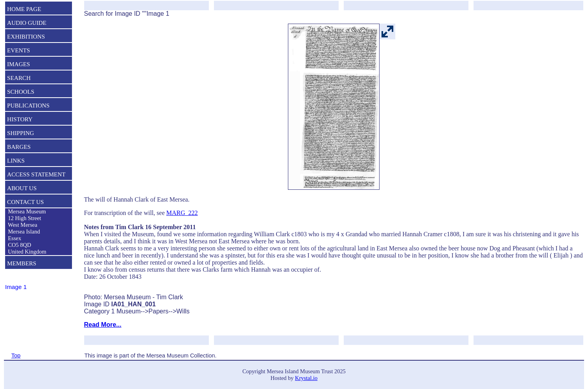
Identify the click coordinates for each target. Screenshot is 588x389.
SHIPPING (20, 133)
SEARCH (19, 78)
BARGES (19, 147)
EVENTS (18, 50)
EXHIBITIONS (26, 36)
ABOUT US (22, 188)
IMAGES (18, 64)
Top (16, 356)
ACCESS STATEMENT (36, 174)
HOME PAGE (24, 9)
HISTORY (20, 119)
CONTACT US (25, 202)
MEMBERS (22, 263)
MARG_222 (182, 213)
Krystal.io (306, 378)
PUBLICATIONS (28, 105)
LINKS (16, 160)
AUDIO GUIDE (27, 23)
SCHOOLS (21, 92)
